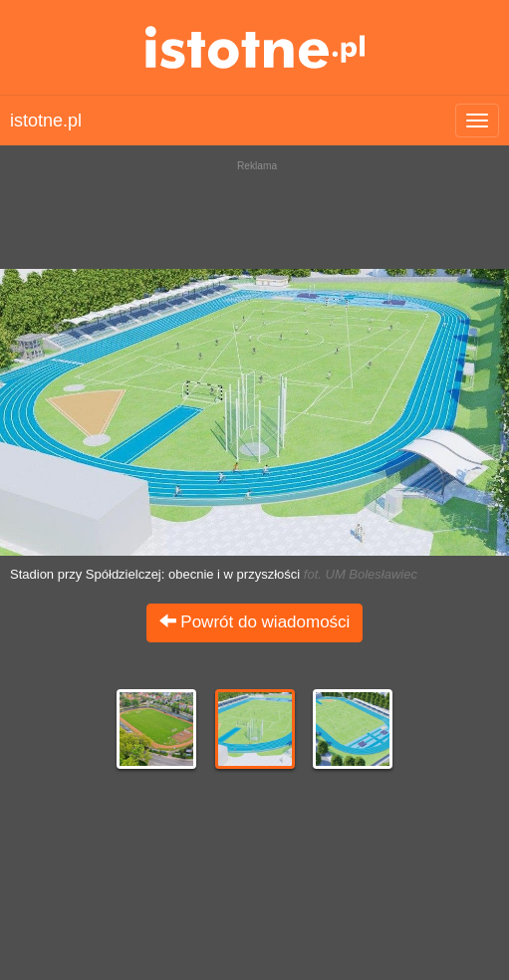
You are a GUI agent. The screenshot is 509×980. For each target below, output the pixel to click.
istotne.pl (254, 47)
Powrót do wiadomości (255, 622)
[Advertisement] (254, 209)
